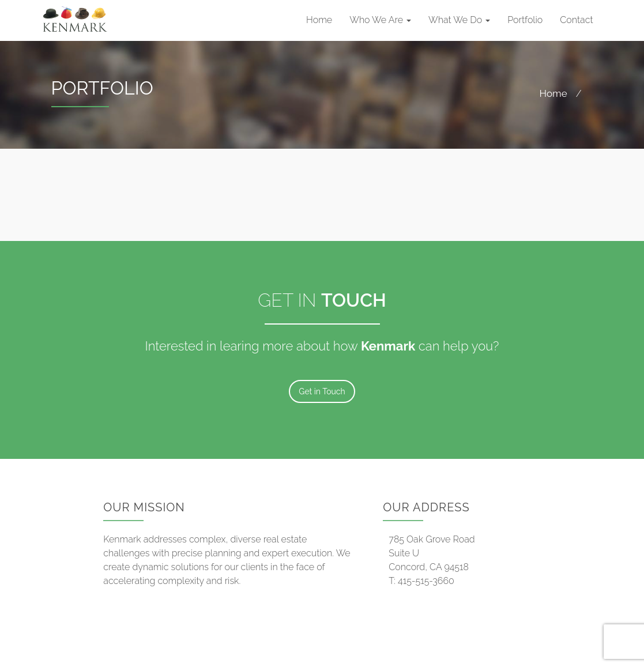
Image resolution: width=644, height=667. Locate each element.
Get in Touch (322, 391)
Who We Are (380, 20)
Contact (576, 20)
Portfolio (525, 20)
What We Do (459, 20)
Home (319, 20)
